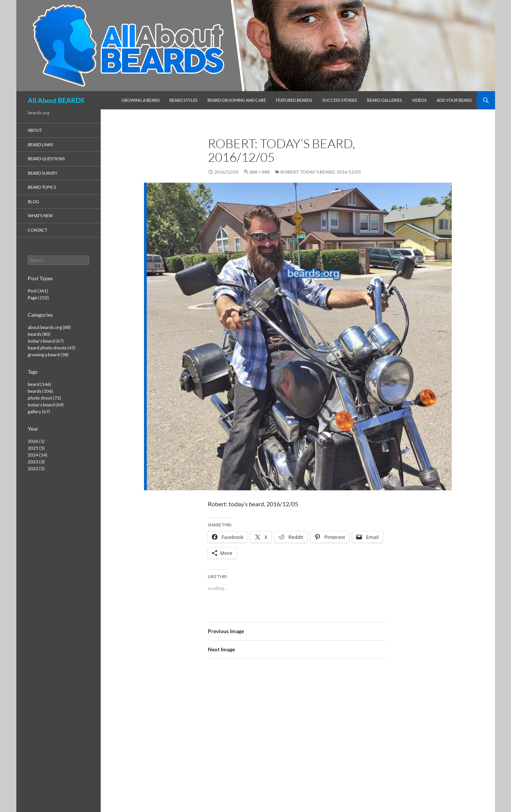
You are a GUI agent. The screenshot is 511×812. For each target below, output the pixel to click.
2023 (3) (36, 462)
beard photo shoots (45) (52, 348)
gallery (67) (39, 412)
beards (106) (40, 391)
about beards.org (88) (49, 327)
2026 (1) (36, 441)
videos (419, 100)
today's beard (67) (46, 341)
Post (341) (38, 291)
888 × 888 (260, 172)
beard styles (184, 100)
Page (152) (38, 298)
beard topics (42, 187)
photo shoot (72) (44, 398)
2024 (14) (38, 455)
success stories (340, 100)
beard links (40, 145)
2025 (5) (36, 448)
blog (33, 201)
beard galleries (384, 100)
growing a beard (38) (48, 355)
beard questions (46, 159)
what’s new (40, 216)
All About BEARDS (56, 100)
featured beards (294, 100)
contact (37, 230)
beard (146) (40, 384)
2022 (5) (36, 468)
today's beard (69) (46, 405)
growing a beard (141, 100)
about (35, 130)
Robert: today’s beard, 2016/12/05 (321, 172)
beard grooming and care (237, 100)
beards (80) (39, 334)
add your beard (454, 100)
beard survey (43, 173)
